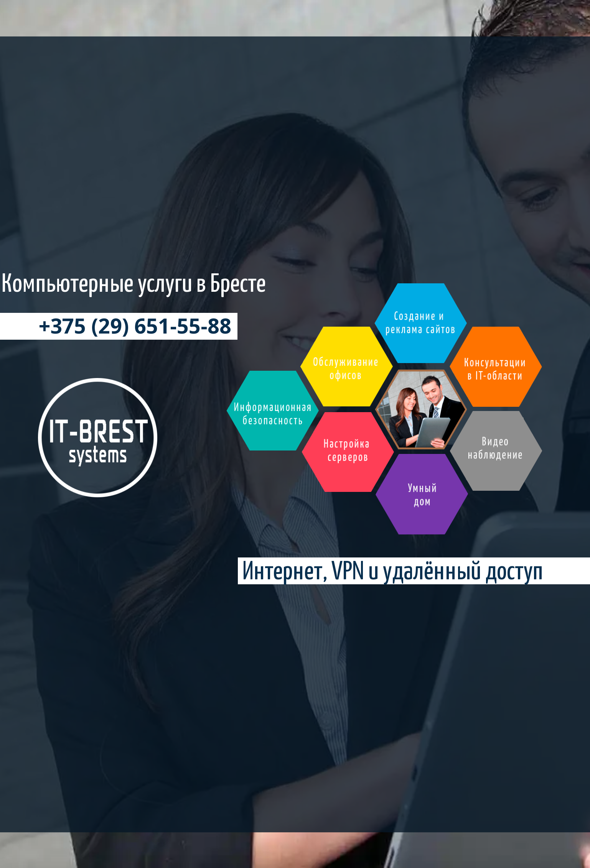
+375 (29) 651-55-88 (135, 331)
